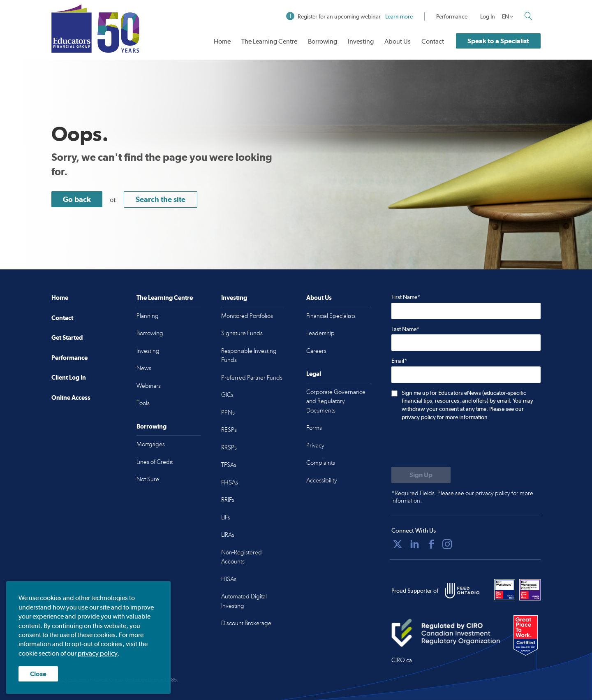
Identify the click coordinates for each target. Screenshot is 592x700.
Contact (433, 41)
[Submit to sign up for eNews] (421, 475)
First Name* (406, 297)
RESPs (229, 430)
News (144, 368)
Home (222, 41)
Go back (77, 199)
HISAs (229, 579)
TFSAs (229, 465)
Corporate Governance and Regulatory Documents (336, 401)
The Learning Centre (269, 41)
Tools (143, 403)
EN (505, 16)
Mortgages (151, 444)
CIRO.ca (402, 660)
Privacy (315, 445)
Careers (316, 351)
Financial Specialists (331, 316)
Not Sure (148, 479)
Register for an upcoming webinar (349, 16)
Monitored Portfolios (247, 316)
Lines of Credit (155, 462)
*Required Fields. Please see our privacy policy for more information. (462, 497)
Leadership (320, 333)
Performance (452, 16)
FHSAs (230, 482)
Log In (488, 16)
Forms (314, 428)
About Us (398, 41)
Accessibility (322, 480)
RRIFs (228, 500)
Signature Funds (242, 333)
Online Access (71, 398)
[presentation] (454, 445)
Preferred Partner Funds (252, 378)
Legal (314, 374)
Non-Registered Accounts (242, 557)
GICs (227, 395)
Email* (399, 361)
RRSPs (229, 447)
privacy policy (98, 653)
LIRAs (228, 535)
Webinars (149, 386)
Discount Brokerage (246, 623)
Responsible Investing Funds (249, 356)
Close (38, 674)
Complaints (321, 463)
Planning (148, 316)
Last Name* (405, 329)
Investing (361, 41)
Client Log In (69, 377)
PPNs (228, 413)
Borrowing (323, 41)
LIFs (226, 517)
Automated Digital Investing (244, 601)
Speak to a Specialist (498, 41)
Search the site (161, 199)
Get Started (67, 337)
